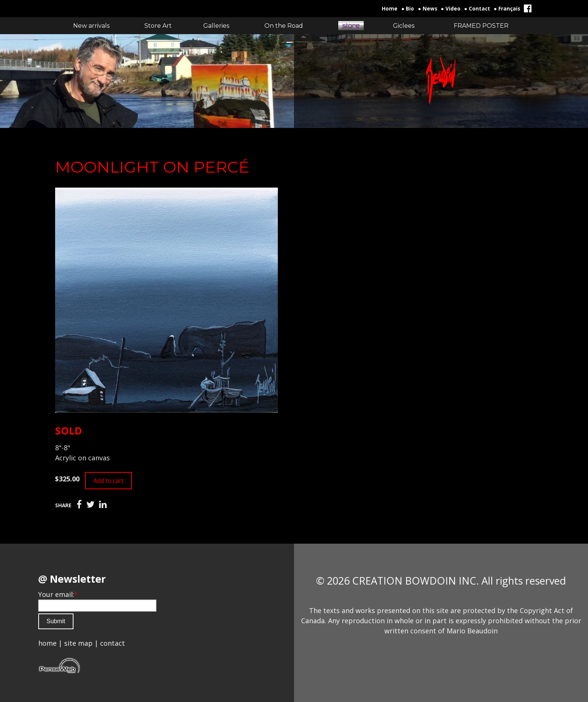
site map (78, 643)
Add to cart (109, 481)
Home (390, 9)
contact (112, 643)
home (47, 643)
